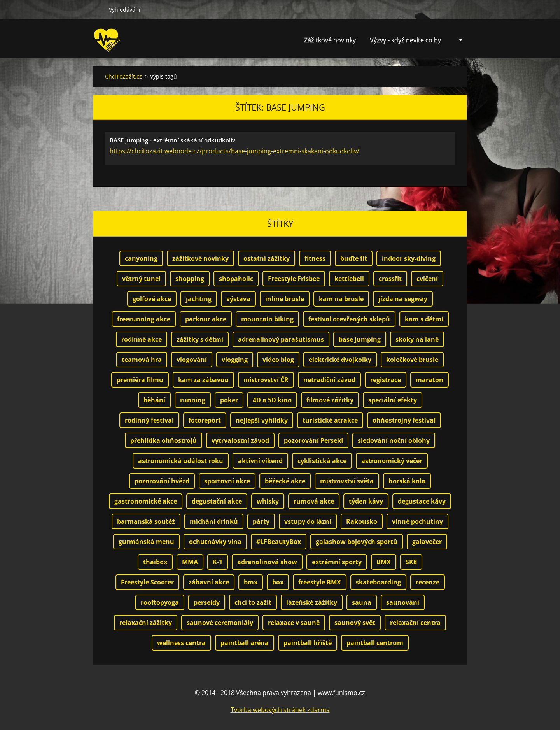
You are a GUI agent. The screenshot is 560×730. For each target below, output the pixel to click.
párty (261, 521)
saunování (403, 602)
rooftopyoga (160, 602)
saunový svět (355, 623)
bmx (251, 582)
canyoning (141, 258)
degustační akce (217, 501)
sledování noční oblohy (394, 440)
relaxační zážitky (146, 623)
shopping (190, 279)
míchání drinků (214, 521)
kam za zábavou (203, 380)
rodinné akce (142, 339)
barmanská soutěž (146, 521)
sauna (362, 602)
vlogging (235, 360)
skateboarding (378, 582)
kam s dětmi (424, 319)
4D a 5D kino (272, 400)
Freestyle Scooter (147, 582)
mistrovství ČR (266, 380)
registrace (386, 380)
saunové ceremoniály (220, 623)
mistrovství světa (347, 481)
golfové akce (152, 299)
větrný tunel (141, 279)
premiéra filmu (140, 380)
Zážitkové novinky (330, 40)
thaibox (155, 562)
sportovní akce (227, 481)
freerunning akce (144, 319)
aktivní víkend (260, 461)
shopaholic (236, 279)
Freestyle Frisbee (294, 279)
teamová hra (142, 360)
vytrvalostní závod (240, 440)
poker (229, 400)
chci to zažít (253, 602)
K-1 (218, 562)
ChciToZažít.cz (123, 76)
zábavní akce (209, 582)
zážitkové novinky (200, 258)
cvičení (427, 279)
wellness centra (181, 643)
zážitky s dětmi (200, 339)
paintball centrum (375, 643)
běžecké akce (285, 481)
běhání (154, 400)
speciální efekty (393, 400)
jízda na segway (403, 299)
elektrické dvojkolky (340, 360)
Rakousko (362, 521)
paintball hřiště (308, 643)
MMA (190, 562)
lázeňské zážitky (312, 602)
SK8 (411, 562)
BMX (384, 562)
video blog (278, 360)
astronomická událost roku (181, 461)
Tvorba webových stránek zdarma (280, 710)
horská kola (407, 481)
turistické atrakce (330, 420)
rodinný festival (149, 420)
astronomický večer (392, 461)
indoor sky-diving (409, 258)
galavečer (427, 542)
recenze (428, 582)
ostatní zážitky (267, 258)
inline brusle (285, 299)
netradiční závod (329, 380)
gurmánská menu (146, 542)
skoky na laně (417, 339)
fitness (315, 258)
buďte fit (354, 258)
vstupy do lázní (308, 521)
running (193, 400)
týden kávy (366, 501)
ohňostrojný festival (404, 420)
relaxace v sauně (294, 623)
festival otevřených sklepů (349, 319)
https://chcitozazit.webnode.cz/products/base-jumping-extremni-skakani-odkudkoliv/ (234, 151)
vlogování (192, 360)
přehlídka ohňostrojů (164, 440)
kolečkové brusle (412, 360)
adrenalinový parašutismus (281, 339)
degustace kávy (422, 501)
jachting (199, 299)
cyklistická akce (322, 461)
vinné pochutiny (417, 521)
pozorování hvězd (162, 481)
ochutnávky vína (215, 542)
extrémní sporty (337, 562)
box (278, 582)
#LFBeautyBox (279, 542)
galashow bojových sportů (357, 542)
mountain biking (267, 319)
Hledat (98, 9)
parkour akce (206, 319)
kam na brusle (341, 299)
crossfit (390, 279)
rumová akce (314, 501)
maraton (430, 380)
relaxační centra (415, 623)
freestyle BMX (320, 582)
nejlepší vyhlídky (262, 420)
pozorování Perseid (313, 440)
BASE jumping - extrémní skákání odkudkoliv (172, 140)
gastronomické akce (146, 501)
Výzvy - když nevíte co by (405, 40)
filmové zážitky (330, 400)
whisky (268, 501)
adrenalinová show (267, 562)
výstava (238, 299)
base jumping (360, 339)
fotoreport (205, 420)
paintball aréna (245, 643)
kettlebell (349, 279)
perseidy (207, 602)
